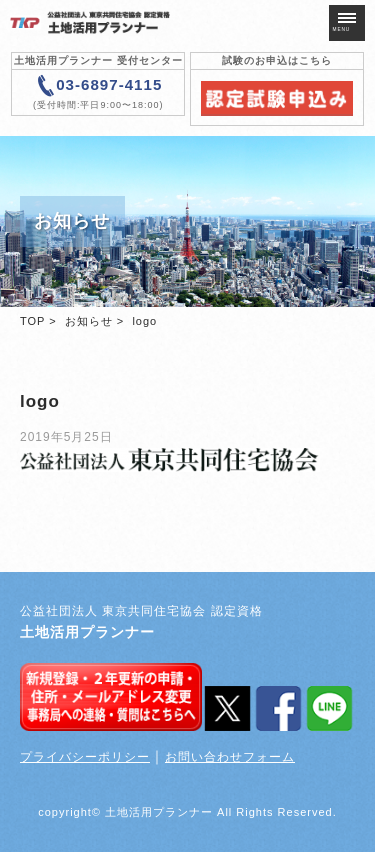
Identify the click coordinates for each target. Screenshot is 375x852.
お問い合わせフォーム (230, 757)
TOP (32, 321)
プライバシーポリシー (85, 757)
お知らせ (89, 321)
